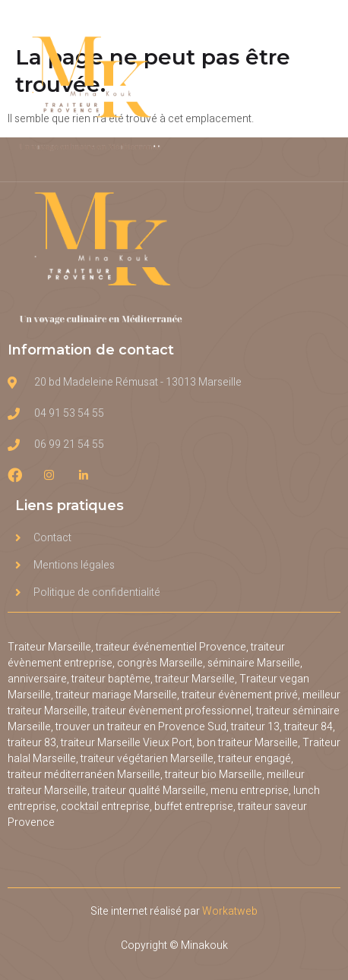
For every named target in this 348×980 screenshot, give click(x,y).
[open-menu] (324, 91)
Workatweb (230, 911)
